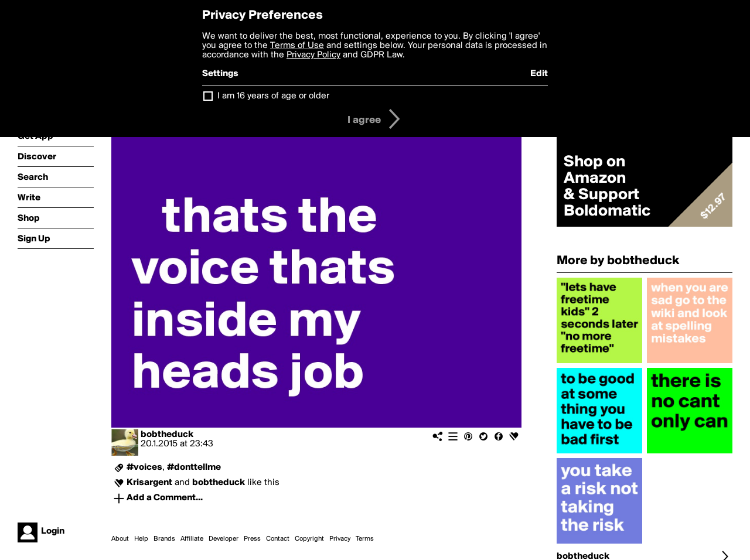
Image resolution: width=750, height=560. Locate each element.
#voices (144, 467)
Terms (365, 539)
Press (252, 539)
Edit (539, 74)
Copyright (309, 539)
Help (141, 539)
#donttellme (194, 467)
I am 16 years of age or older (273, 96)
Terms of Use (297, 46)
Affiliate (192, 539)
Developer (224, 539)
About (120, 539)
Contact (278, 539)
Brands (164, 539)
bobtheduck (167, 435)
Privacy (340, 539)
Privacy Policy (313, 55)
